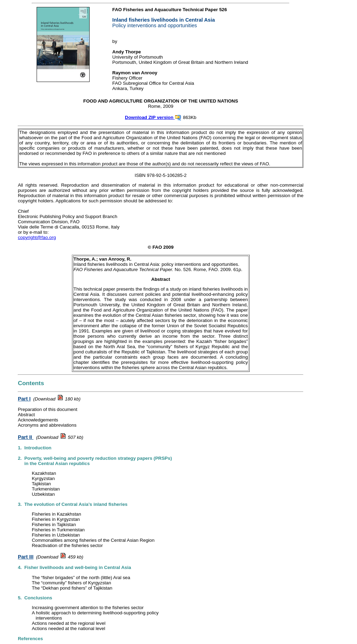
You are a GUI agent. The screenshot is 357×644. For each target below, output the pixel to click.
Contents (31, 383)
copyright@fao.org (37, 237)
